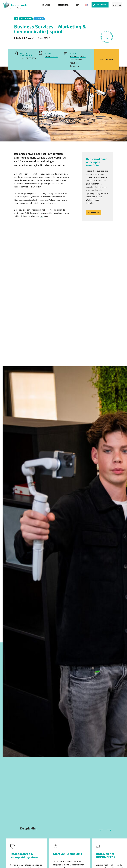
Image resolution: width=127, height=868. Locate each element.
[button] (101, 830)
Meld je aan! (107, 59)
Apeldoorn (74, 63)
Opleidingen (63, 5)
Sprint (22, 38)
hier (42, 216)
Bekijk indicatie (51, 56)
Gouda (83, 56)
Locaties (46, 5)
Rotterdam (74, 66)
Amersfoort (74, 56)
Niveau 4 (30, 38)
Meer (77, 5)
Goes (72, 60)
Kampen (78, 60)
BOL (16, 38)
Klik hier (95, 212)
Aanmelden (101, 5)
